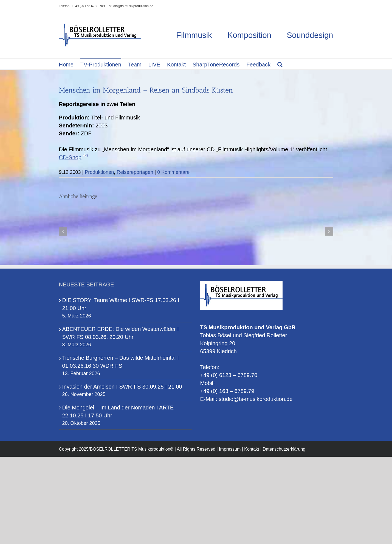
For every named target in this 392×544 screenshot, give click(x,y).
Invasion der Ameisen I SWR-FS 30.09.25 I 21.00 (122, 387)
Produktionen (99, 172)
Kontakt (252, 449)
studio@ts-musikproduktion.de (131, 6)
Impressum (230, 449)
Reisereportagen (135, 172)
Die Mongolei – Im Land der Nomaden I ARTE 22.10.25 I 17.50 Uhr (118, 412)
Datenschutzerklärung (284, 449)
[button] (280, 64)
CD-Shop (70, 157)
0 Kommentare (173, 172)
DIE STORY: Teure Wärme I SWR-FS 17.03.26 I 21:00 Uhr (121, 304)
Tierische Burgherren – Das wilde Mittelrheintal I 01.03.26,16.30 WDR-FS (121, 362)
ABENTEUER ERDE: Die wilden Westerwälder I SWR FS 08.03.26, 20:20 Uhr (121, 333)
